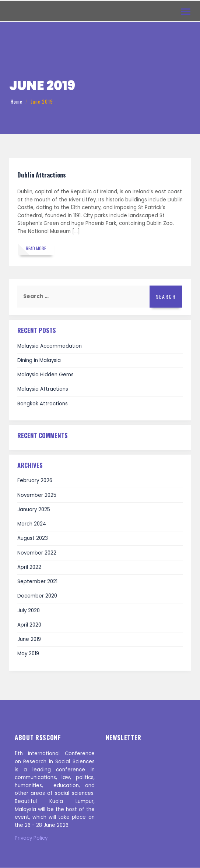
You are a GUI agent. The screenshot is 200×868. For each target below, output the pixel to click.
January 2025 (34, 510)
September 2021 (37, 582)
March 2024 (32, 524)
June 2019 (29, 639)
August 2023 (33, 539)
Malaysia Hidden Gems (45, 375)
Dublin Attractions (42, 175)
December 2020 (37, 596)
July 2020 (29, 611)
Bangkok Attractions (43, 404)
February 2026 (35, 481)
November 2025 (37, 495)
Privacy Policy (31, 838)
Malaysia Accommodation (50, 346)
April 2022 (29, 567)
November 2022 (37, 553)
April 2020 (29, 625)
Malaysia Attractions (43, 389)
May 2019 (28, 654)
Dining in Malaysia (39, 360)
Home (17, 101)
